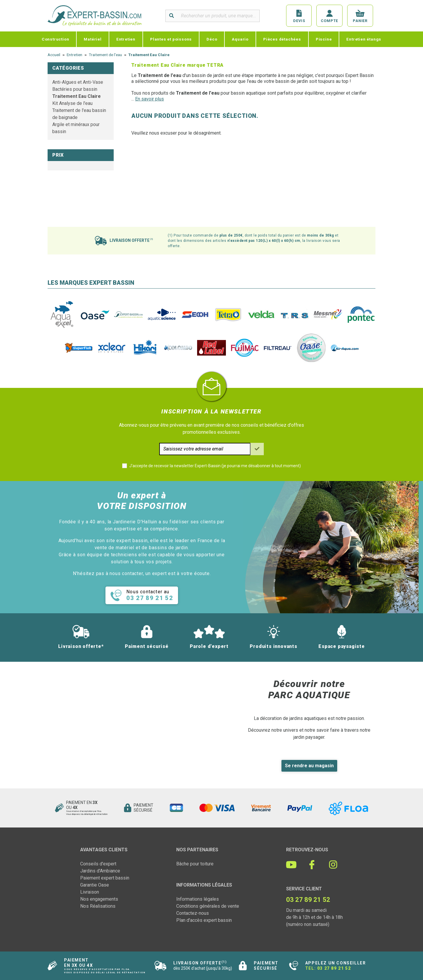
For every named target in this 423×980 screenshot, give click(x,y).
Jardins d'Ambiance (100, 871)
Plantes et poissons (171, 39)
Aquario (240, 39)
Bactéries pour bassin (75, 89)
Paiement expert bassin (105, 878)
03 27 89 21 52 (334, 968)
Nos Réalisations (98, 906)
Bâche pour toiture (195, 864)
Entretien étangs (364, 39)
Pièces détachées (282, 39)
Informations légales (198, 899)
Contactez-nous (193, 913)
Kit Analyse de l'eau (72, 103)
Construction (56, 39)
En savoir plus (150, 99)
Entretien (126, 39)
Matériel (93, 39)
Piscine (324, 39)
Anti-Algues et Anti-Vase (78, 82)
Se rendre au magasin (309, 766)
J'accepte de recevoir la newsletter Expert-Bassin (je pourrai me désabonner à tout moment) (215, 466)
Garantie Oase (95, 885)
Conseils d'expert (98, 864)
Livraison (90, 892)
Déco (212, 39)
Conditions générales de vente (208, 906)
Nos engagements (99, 899)
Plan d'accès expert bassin (204, 920)
